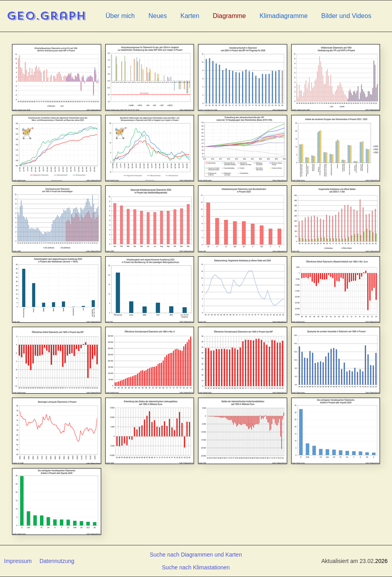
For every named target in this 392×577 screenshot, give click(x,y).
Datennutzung (57, 561)
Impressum (18, 561)
